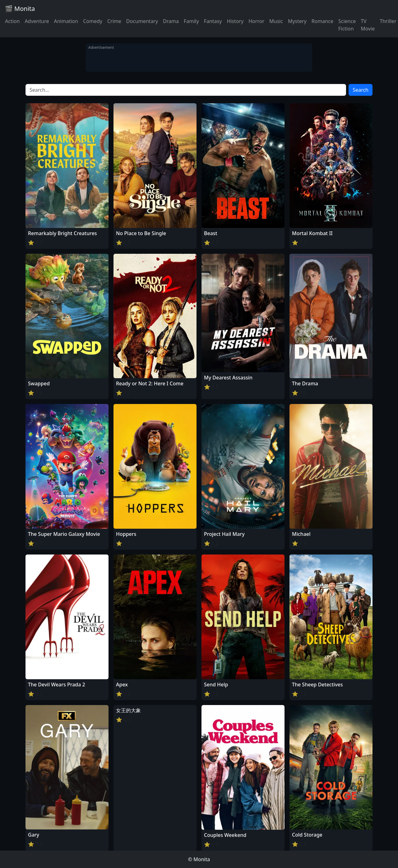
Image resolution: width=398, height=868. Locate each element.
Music (276, 21)
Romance (322, 21)
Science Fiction (347, 25)
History (235, 21)
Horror (256, 21)
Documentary (142, 21)
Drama (171, 21)
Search (361, 90)
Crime (114, 21)
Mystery (297, 21)
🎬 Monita (20, 9)
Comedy (93, 21)
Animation (66, 21)
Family (191, 21)
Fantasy (213, 21)
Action (12, 21)
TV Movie (368, 25)
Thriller (388, 21)
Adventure (37, 21)
